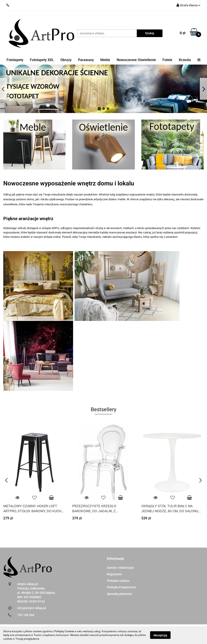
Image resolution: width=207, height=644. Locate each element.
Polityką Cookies (64, 631)
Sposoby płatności (120, 594)
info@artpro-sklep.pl (32, 608)
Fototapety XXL (42, 60)
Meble (105, 60)
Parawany (86, 60)
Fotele (167, 60)
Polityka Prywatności (121, 587)
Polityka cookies (118, 581)
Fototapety (15, 60)
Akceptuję (160, 635)
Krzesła (185, 60)
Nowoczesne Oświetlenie (136, 60)
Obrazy (66, 60)
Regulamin (114, 574)
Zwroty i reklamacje (120, 568)
